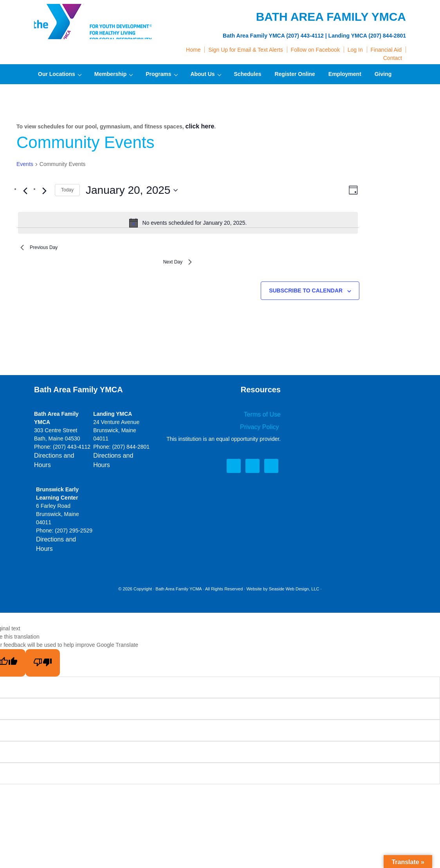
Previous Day (44, 248)
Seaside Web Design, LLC (294, 574)
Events (25, 163)
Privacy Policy (263, 431)
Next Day (174, 266)
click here (198, 126)
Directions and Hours (60, 461)
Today (67, 189)
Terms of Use (265, 420)
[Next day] (44, 189)
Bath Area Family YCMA (179, 574)
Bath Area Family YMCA (93, 23)
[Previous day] (25, 189)
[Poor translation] (43, 648)
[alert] (188, 222)
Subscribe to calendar (306, 297)
